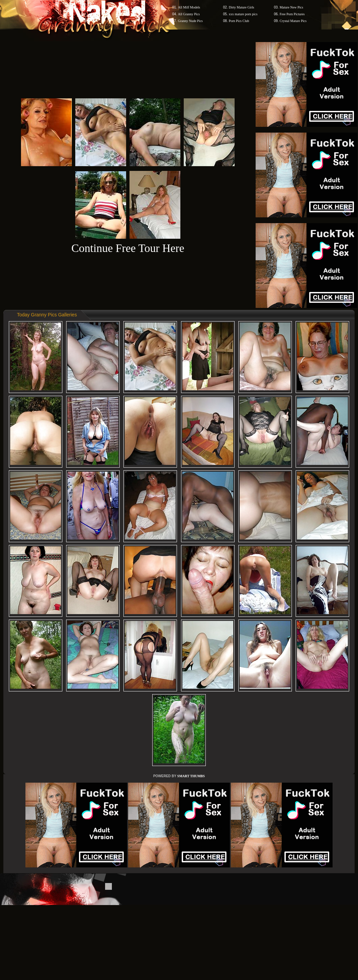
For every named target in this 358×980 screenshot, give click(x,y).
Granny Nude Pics (190, 21)
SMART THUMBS (191, 776)
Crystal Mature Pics (293, 21)
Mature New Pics (291, 7)
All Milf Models (189, 7)
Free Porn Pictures (292, 14)
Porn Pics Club (239, 21)
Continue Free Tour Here (128, 248)
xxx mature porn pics (243, 14)
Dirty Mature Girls (242, 7)
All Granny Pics (189, 14)
